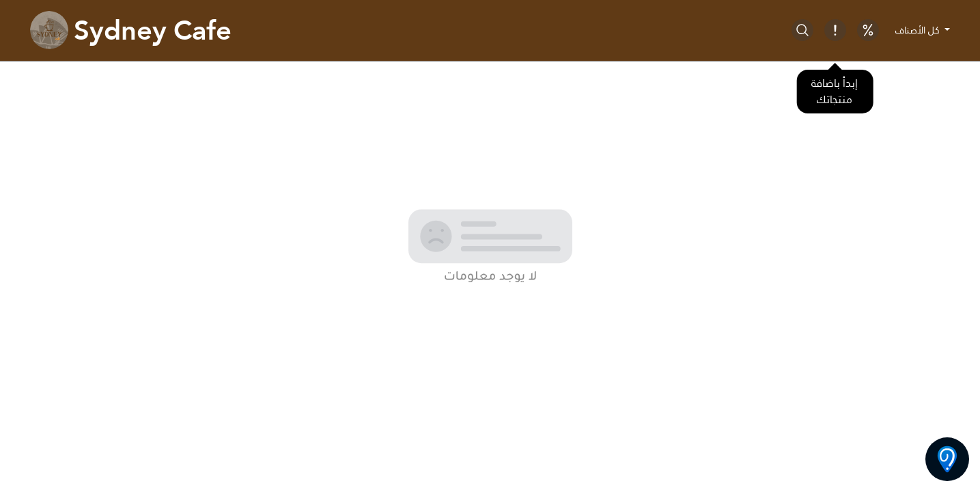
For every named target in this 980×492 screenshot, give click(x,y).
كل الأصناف (919, 30)
